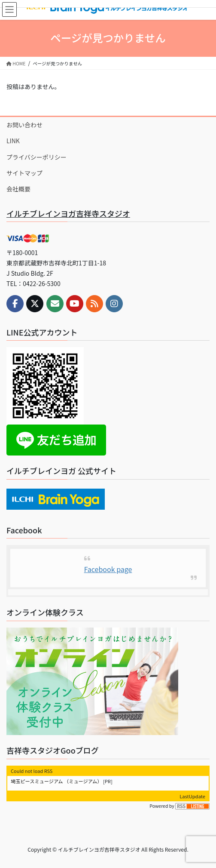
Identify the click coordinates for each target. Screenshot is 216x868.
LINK (13, 141)
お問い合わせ (24, 125)
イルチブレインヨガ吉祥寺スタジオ (68, 213)
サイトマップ (24, 173)
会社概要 (18, 189)
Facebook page (108, 569)
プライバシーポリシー (37, 157)
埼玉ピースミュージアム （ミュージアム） (56, 781)
